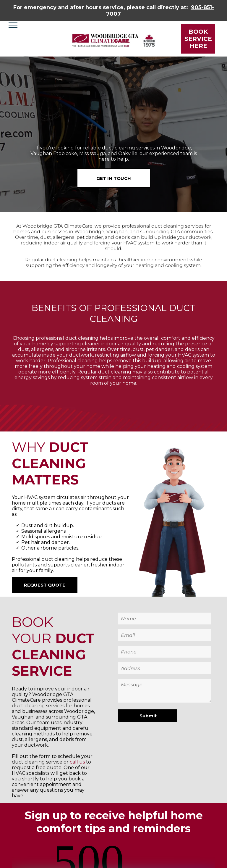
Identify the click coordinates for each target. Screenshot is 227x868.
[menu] (13, 25)
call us (77, 762)
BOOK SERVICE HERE (198, 39)
